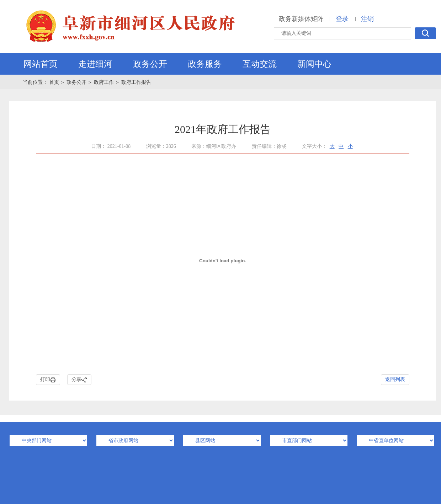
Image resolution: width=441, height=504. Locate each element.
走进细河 (95, 64)
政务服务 (205, 64)
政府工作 (104, 82)
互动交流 (260, 64)
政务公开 (150, 64)
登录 (342, 19)
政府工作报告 (136, 82)
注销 (367, 19)
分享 (79, 380)
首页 (55, 82)
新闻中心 (314, 64)
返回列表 (395, 379)
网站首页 (41, 64)
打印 (48, 380)
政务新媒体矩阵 (301, 19)
